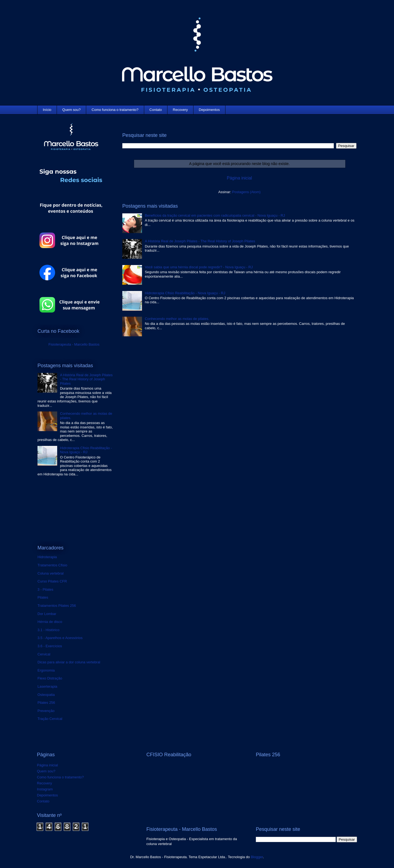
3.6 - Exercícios (50, 646)
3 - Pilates (45, 589)
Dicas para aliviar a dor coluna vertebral (69, 662)
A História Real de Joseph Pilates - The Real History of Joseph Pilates (200, 241)
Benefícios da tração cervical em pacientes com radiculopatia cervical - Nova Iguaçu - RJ (215, 215)
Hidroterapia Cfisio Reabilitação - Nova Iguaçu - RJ (185, 293)
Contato (156, 110)
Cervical (44, 654)
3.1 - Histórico (48, 630)
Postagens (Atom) (246, 192)
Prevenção (46, 711)
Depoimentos (209, 110)
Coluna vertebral (50, 573)
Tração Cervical (50, 719)
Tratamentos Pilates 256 (57, 606)
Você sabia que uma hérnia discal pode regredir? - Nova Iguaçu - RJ (199, 267)
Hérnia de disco (50, 622)
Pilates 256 (46, 703)
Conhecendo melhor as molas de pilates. (177, 319)
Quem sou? (72, 110)
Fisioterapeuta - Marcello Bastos (74, 344)
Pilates (43, 597)
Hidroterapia (47, 557)
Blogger (257, 857)
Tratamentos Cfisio (52, 565)
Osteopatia (46, 695)
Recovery (180, 110)
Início (47, 110)
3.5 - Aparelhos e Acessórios (60, 638)
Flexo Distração (50, 678)
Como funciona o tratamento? (115, 110)
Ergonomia (46, 670)
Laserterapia (47, 686)
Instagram (45, 789)
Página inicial (239, 178)
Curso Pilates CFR (52, 581)
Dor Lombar (47, 614)
